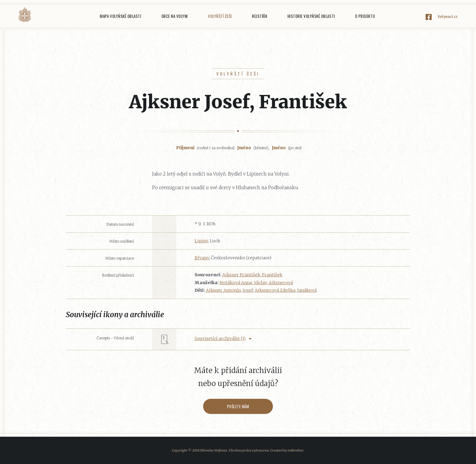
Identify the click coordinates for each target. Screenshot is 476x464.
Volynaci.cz (448, 17)
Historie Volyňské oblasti (311, 16)
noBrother (295, 450)
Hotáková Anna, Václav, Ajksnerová (256, 283)
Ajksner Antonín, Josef (229, 290)
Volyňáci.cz (25, 15)
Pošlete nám (238, 406)
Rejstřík (260, 16)
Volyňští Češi (220, 16)
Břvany (202, 258)
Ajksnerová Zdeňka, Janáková (286, 290)
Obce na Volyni (175, 16)
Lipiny (201, 241)
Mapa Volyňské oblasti (121, 16)
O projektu (365, 16)
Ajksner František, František (252, 275)
